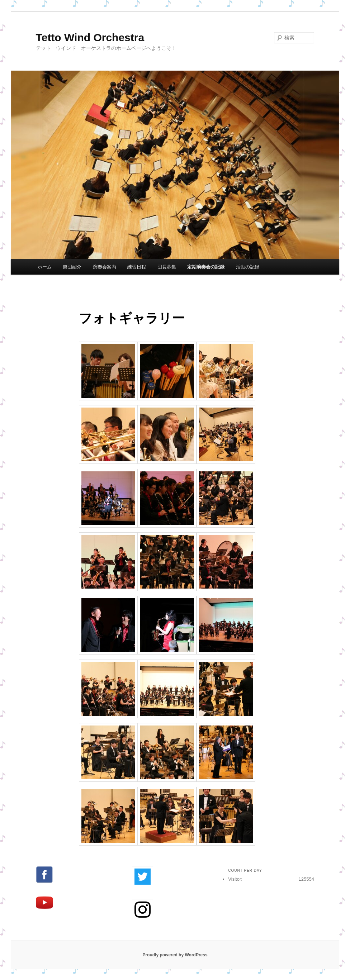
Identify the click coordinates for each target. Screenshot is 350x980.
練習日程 (137, 267)
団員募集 (167, 267)
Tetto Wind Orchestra (90, 37)
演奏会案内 (105, 267)
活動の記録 (248, 267)
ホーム (45, 267)
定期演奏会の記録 (206, 267)
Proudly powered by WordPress (175, 955)
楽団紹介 (72, 267)
